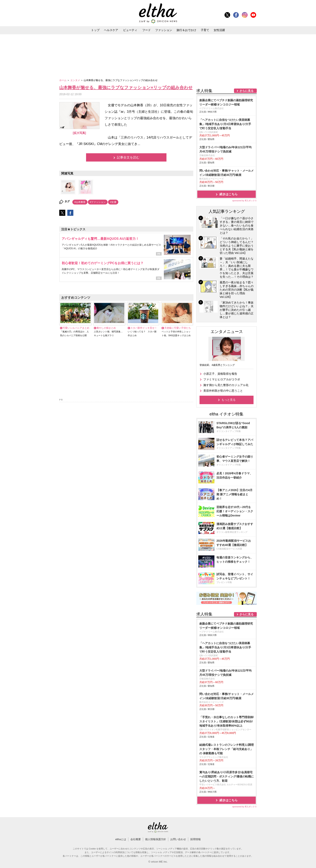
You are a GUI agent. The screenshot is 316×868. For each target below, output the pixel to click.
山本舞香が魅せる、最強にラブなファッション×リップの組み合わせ (126, 87)
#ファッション (98, 202)
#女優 (113, 202)
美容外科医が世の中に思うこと (223, 391)
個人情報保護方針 (156, 839)
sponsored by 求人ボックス (244, 201)
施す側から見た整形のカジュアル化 (226, 385)
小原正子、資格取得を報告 (220, 374)
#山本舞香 (80, 202)
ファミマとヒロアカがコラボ (222, 379)
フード (147, 30)
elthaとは (121, 839)
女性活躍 (219, 30)
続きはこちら (229, 194)
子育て (205, 30)
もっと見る (229, 400)
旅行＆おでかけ (186, 30)
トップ (95, 30)
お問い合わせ (178, 839)
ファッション (164, 30)
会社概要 (136, 839)
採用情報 (195, 839)
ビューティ (130, 30)
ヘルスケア (111, 30)
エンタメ (75, 80)
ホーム (63, 80)
